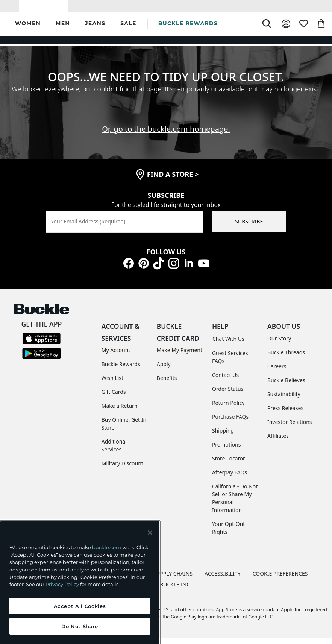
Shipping (223, 436)
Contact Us (225, 380)
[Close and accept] (150, 533)
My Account (116, 355)
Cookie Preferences (280, 579)
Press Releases (285, 413)
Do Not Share (80, 626)
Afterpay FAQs (230, 478)
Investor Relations (290, 427)
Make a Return (120, 411)
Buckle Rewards (121, 369)
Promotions (227, 450)
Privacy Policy (62, 584)
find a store (173, 180)
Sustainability (284, 399)
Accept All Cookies (80, 606)
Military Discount (122, 469)
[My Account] (286, 30)
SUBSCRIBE (249, 227)
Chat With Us (228, 344)
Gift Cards (114, 397)
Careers (277, 371)
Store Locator (229, 464)
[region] (80, 583)
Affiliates (278, 441)
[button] (28, 30)
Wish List (112, 383)
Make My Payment (180, 355)
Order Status (228, 394)
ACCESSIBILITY (223, 579)
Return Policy (228, 408)
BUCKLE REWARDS (188, 29)
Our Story (279, 344)
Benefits (167, 383)
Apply (164, 369)
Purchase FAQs (230, 422)
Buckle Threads (286, 358)
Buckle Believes (286, 385)
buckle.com (107, 547)
